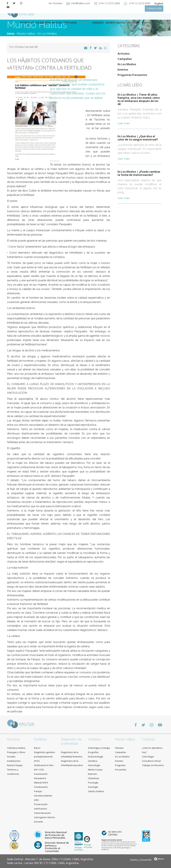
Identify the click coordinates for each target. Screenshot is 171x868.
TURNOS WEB (154, 8)
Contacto (148, 739)
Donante (38, 822)
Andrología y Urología (99, 748)
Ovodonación (41, 787)
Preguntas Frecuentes (132, 75)
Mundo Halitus (116, 23)
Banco (37, 748)
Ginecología (94, 765)
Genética (93, 761)
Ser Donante (56, 3)
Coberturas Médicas (49, 23)
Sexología (93, 787)
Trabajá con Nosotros (153, 765)
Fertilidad (70, 23)
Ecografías (93, 752)
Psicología (93, 783)
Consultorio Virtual (151, 761)
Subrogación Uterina (45, 817)
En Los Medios (47, 34)
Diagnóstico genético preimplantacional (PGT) (45, 757)
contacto (148, 23)
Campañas (125, 59)
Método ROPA (41, 783)
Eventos (123, 70)
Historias (134, 23)
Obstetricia (94, 778)
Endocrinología (96, 757)
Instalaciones (14, 761)
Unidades (98, 23)
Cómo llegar (148, 757)
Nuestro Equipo (15, 765)
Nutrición (93, 774)
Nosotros (27, 23)
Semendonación (42, 813)
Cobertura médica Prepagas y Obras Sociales (16, 752)
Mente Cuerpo (95, 770)
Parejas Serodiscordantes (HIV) (43, 796)
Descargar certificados (79, 849)
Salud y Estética (96, 791)
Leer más (124, 123)
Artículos (124, 54)
